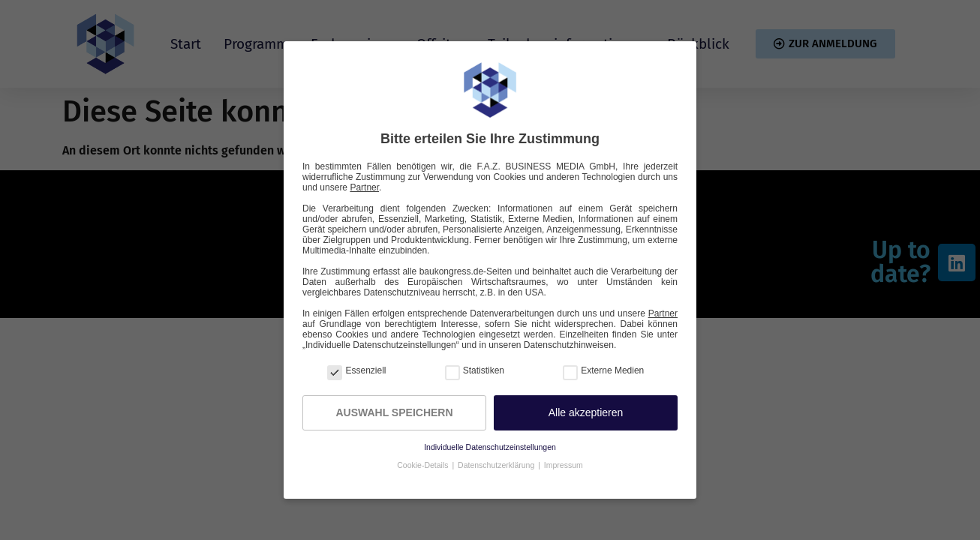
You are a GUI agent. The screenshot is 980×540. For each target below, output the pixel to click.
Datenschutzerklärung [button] (497, 465)
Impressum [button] (564, 465)
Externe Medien (603, 370)
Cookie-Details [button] (424, 465)
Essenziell (356, 370)
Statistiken (475, 370)
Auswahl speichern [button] (394, 412)
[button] (586, 413)
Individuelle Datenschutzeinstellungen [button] (490, 447)
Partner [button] (364, 187)
